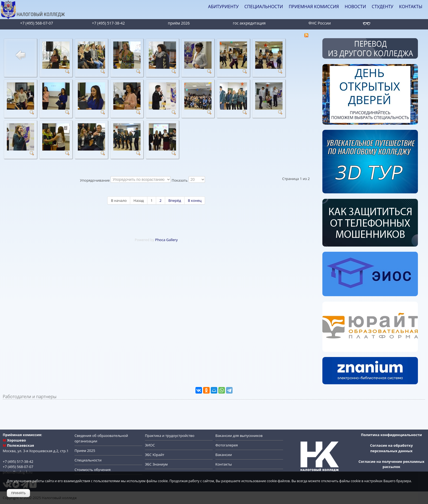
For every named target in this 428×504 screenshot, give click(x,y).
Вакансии (224, 455)
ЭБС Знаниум (156, 464)
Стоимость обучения (93, 470)
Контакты (224, 464)
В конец (195, 200)
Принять (18, 493)
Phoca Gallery (166, 240)
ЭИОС (150, 445)
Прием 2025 (85, 451)
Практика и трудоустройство (170, 436)
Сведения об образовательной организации (101, 438)
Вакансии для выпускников (239, 436)
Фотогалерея (227, 445)
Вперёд (175, 200)
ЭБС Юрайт (155, 455)
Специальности (88, 460)
